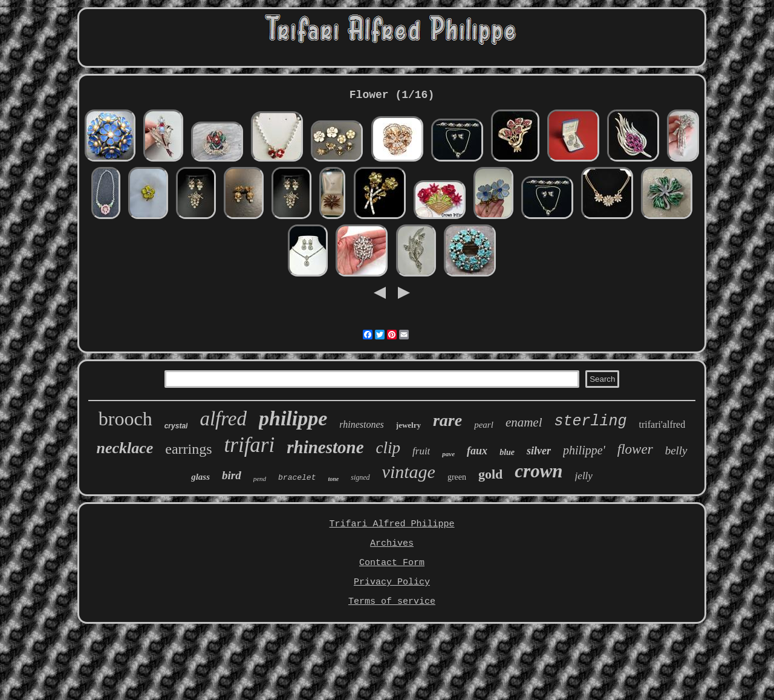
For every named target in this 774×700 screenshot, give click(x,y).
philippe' (584, 450)
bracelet (297, 478)
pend (260, 479)
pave (448, 454)
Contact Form (392, 563)
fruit (421, 451)
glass (200, 477)
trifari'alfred (662, 424)
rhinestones (361, 424)
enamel (524, 422)
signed (360, 477)
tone (333, 479)
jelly (584, 476)
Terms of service (392, 602)
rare (447, 420)
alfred (223, 419)
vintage (409, 472)
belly (676, 450)
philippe (293, 418)
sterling (591, 421)
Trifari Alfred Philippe (392, 524)
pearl (484, 425)
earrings (188, 449)
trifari (250, 445)
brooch (125, 419)
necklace (125, 448)
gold (490, 474)
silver (539, 451)
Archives (392, 544)
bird (232, 475)
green (457, 477)
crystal (176, 426)
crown (538, 471)
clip (389, 448)
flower (635, 449)
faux (477, 451)
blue (507, 452)
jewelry (408, 425)
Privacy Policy (392, 582)
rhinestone (325, 447)
